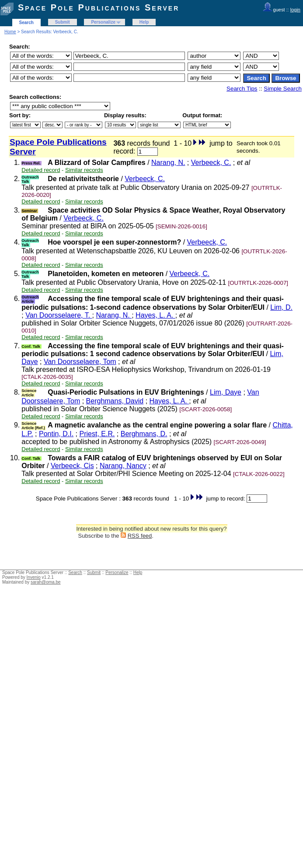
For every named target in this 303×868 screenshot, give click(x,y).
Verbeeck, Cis (72, 466)
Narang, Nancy (123, 466)
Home (10, 32)
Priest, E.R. (97, 434)
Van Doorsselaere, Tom (80, 362)
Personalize (103, 22)
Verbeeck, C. (211, 163)
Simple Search (283, 89)
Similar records (84, 170)
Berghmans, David (115, 401)
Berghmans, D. (144, 434)
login (295, 10)
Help (144, 22)
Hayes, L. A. (155, 315)
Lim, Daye (226, 392)
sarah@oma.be (46, 582)
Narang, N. (168, 163)
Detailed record (41, 170)
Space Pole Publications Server (99, 7)
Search (26, 23)
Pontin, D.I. (56, 434)
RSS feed (140, 536)
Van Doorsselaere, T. (59, 315)
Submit (63, 22)
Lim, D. (281, 307)
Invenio (34, 577)
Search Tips (242, 89)
